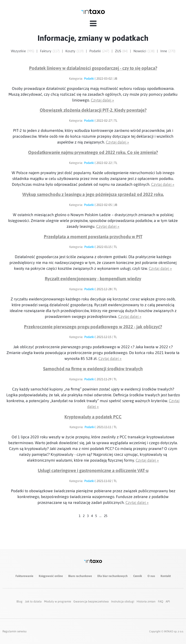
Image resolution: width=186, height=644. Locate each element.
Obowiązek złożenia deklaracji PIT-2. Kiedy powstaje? (93, 110)
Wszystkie (18, 51)
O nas (151, 576)
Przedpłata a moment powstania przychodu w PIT (93, 237)
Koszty (70, 51)
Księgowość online (51, 576)
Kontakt (166, 576)
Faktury (46, 51)
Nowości (140, 51)
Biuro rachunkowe (80, 576)
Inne (164, 51)
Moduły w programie (58, 602)
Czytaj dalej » (102, 100)
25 (106, 516)
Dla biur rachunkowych (112, 576)
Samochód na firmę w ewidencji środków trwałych (93, 369)
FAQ (161, 602)
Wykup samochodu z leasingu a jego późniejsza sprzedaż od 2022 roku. (93, 194)
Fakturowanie (24, 576)
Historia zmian (146, 602)
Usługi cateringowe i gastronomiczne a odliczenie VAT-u (93, 470)
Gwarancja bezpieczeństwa (91, 602)
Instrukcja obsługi (123, 602)
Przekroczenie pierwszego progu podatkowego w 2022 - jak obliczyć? (93, 327)
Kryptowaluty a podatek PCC (93, 417)
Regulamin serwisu (15, 631)
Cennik (138, 576)
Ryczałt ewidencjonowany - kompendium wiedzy (93, 279)
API (168, 602)
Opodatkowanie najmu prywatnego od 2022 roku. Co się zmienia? (93, 152)
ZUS (118, 51)
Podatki (95, 51)
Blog (19, 602)
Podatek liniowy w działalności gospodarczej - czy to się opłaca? (93, 68)
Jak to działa (33, 602)
